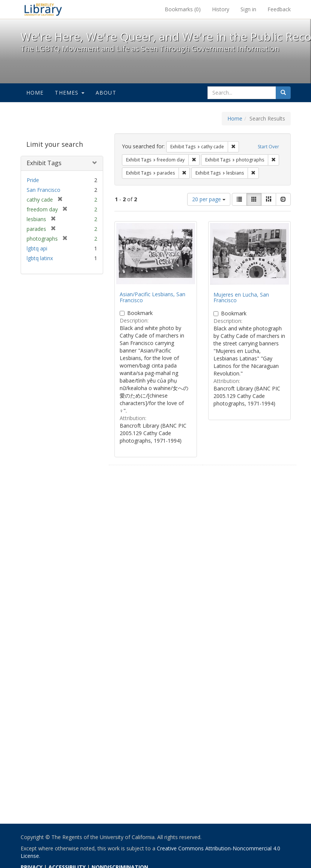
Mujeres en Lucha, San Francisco (241, 297)
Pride (33, 180)
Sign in (248, 9)
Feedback (279, 9)
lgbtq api (37, 248)
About (106, 93)
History (221, 9)
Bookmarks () (183, 9)
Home (35, 93)
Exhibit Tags (44, 163)
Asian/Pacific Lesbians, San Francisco (152, 297)
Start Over (268, 147)
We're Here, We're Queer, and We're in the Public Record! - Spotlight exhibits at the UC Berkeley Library (43, 9)
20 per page (209, 199)
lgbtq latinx (40, 258)
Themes (69, 93)
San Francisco (44, 190)
